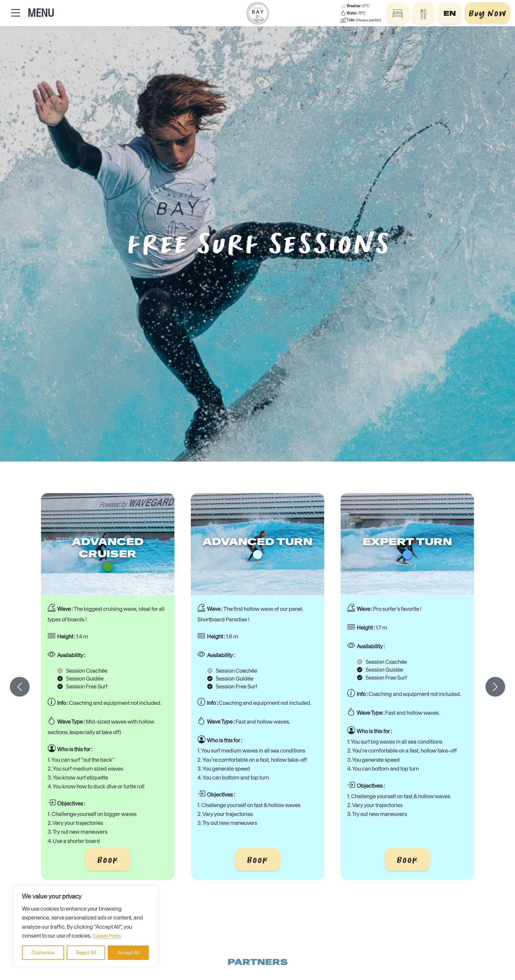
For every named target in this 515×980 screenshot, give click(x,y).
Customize (43, 953)
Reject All (86, 953)
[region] (85, 926)
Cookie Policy (107, 936)
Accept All (128, 953)
